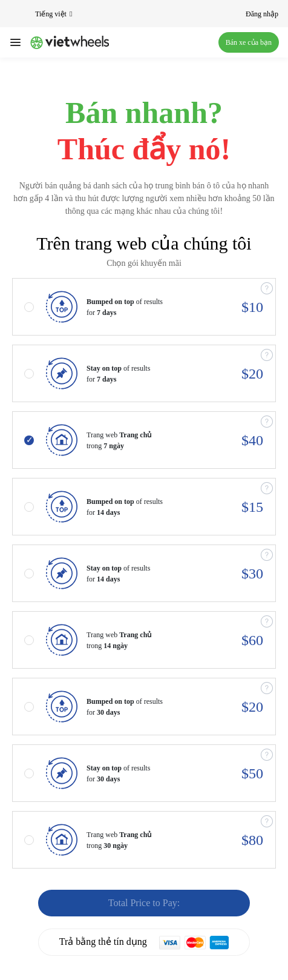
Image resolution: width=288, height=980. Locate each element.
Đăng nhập (262, 14)
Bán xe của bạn (249, 42)
